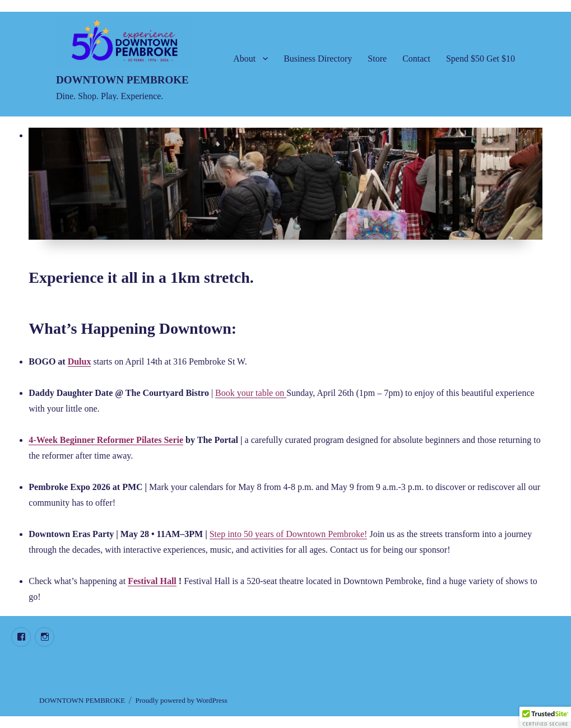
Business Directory (318, 59)
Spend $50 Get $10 (481, 59)
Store (377, 59)
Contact (416, 59)
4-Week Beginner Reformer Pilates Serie (106, 440)
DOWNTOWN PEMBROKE (122, 80)
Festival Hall (152, 581)
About (244, 59)
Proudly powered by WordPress (181, 700)
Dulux (80, 361)
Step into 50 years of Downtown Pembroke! (289, 534)
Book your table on (251, 393)
